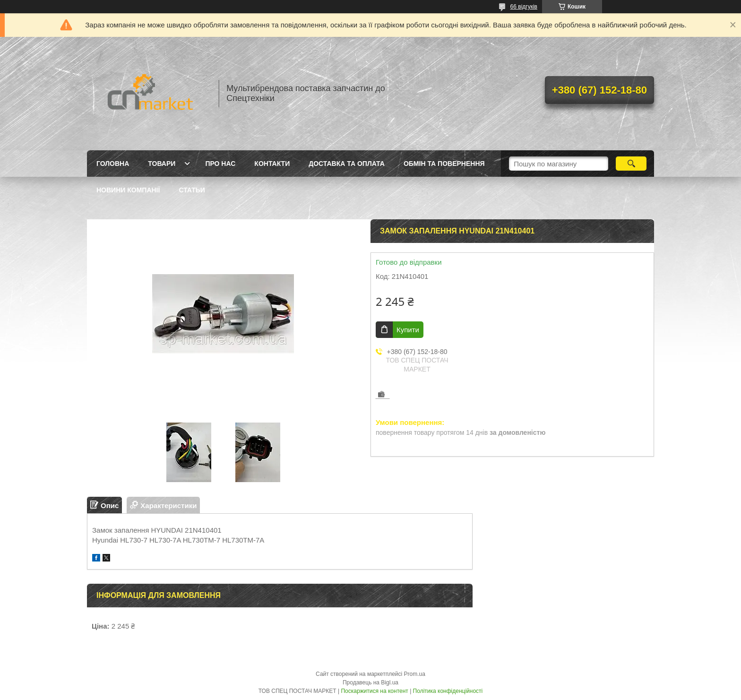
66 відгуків (524, 7)
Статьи (192, 190)
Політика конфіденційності (448, 691)
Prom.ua (415, 674)
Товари (162, 164)
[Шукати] (631, 164)
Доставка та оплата (347, 164)
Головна (113, 164)
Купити (408, 330)
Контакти (272, 164)
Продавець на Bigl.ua (370, 683)
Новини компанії (128, 190)
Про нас (220, 164)
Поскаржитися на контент (374, 691)
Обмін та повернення (444, 164)
